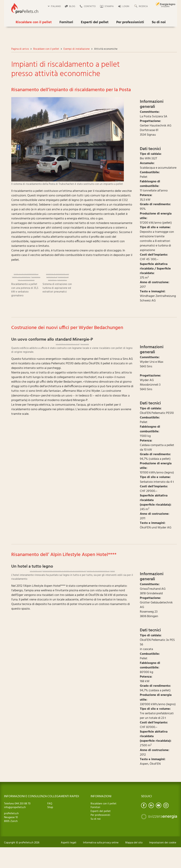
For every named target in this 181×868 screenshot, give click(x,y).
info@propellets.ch (15, 807)
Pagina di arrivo (20, 49)
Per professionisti (130, 22)
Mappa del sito (134, 843)
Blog (72, 6)
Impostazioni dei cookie (163, 843)
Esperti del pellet (95, 22)
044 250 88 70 (22, 804)
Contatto (90, 6)
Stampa (109, 6)
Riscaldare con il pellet (34, 22)
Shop (50, 807)
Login (126, 6)
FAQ (50, 804)
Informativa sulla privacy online (101, 843)
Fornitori (66, 22)
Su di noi (159, 22)
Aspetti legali (69, 843)
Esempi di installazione (77, 49)
